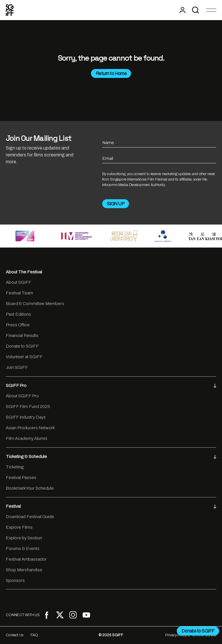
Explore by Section (24, 538)
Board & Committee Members (35, 304)
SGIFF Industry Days (26, 417)
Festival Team (19, 293)
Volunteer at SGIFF (24, 357)
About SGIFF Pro (22, 396)
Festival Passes (21, 478)
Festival (111, 506)
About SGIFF (19, 282)
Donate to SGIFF (22, 346)
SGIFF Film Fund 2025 (28, 407)
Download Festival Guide (30, 517)
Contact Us (15, 635)
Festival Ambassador (26, 559)
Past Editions (18, 314)
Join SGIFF (17, 367)
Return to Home (111, 73)
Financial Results (22, 336)
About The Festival (24, 272)
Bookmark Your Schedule (30, 488)
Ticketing (15, 467)
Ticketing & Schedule (111, 457)
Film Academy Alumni (26, 438)
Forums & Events (23, 549)
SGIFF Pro (111, 386)
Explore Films (19, 527)
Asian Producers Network (30, 428)
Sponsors (15, 580)
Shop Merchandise (24, 570)
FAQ (34, 635)
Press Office (18, 325)
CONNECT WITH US (23, 615)
